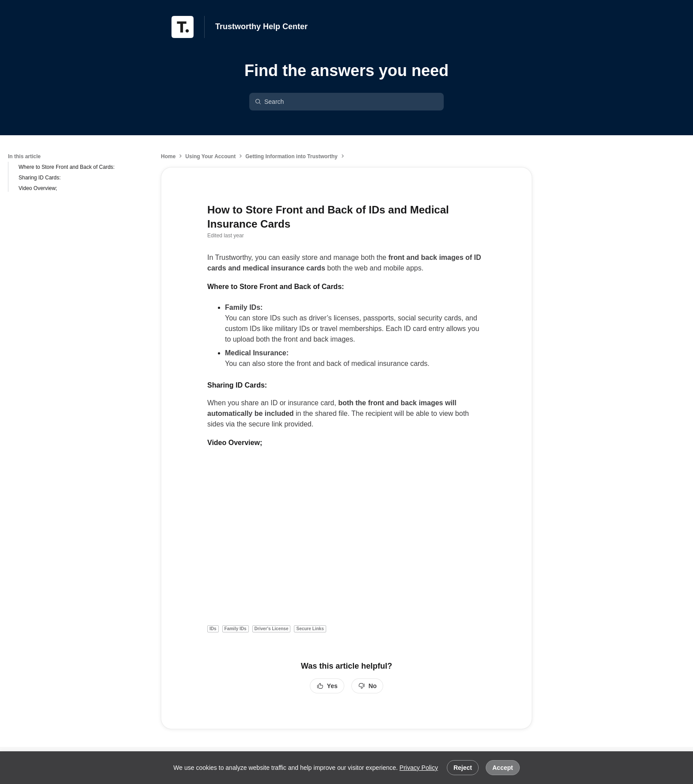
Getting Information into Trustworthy (291, 156)
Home (168, 156)
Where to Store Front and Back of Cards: (67, 167)
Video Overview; (38, 188)
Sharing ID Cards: (40, 178)
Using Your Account (210, 156)
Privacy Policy (419, 768)
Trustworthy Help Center (261, 27)
